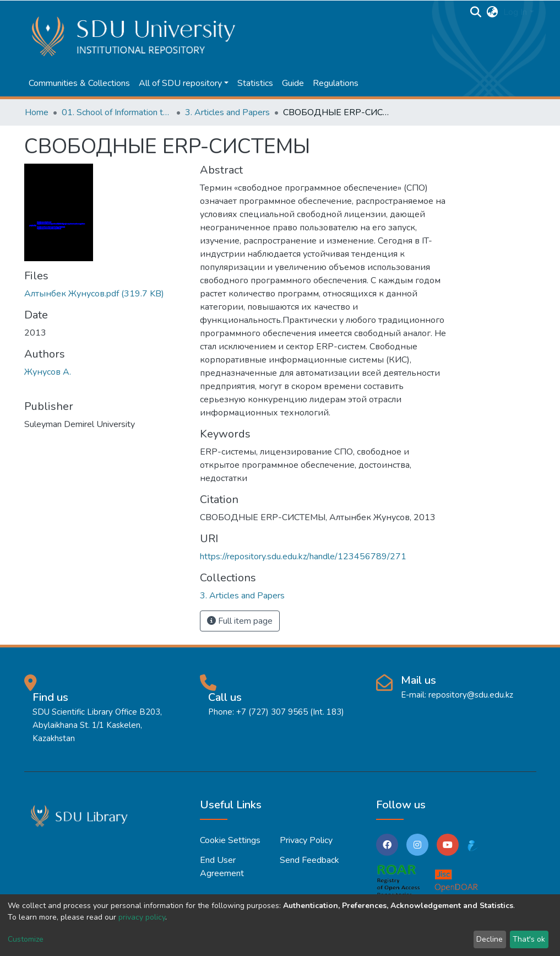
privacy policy (142, 917)
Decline (490, 939)
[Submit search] (475, 12)
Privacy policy (306, 840)
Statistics (255, 83)
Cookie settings (230, 840)
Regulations (336, 83)
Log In (515, 12)
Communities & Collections (79, 83)
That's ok (529, 939)
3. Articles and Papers (227, 112)
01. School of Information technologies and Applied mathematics (117, 112)
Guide (293, 83)
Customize (26, 939)
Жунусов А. (48, 372)
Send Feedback (309, 860)
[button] (492, 12)
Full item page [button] (240, 621)
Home (37, 112)
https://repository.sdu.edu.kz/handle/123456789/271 (303, 557)
